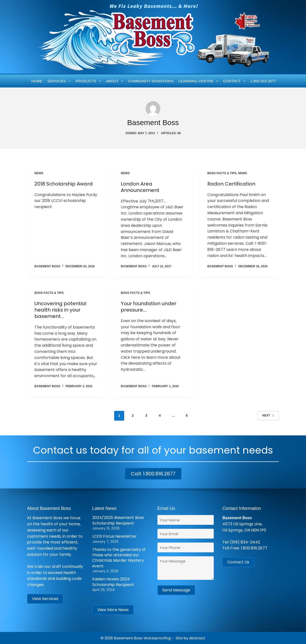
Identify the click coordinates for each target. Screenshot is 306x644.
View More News (113, 610)
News (39, 173)
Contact (235, 81)
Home (37, 81)
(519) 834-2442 (245, 542)
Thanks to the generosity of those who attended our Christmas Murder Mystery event (119, 558)
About (115, 81)
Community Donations (151, 81)
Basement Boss (128, 638)
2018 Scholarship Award (64, 184)
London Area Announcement (140, 187)
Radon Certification (231, 184)
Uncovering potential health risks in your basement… (60, 310)
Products (89, 81)
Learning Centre (199, 81)
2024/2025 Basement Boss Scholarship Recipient (118, 520)
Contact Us (238, 562)
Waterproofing (157, 638)
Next (268, 415)
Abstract (197, 638)
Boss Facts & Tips (222, 173)
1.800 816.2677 (263, 81)
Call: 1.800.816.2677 (153, 474)
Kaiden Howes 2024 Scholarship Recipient (113, 582)
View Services (45, 599)
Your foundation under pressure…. (149, 307)
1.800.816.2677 (254, 548)
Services (60, 81)
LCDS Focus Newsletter (115, 536)
